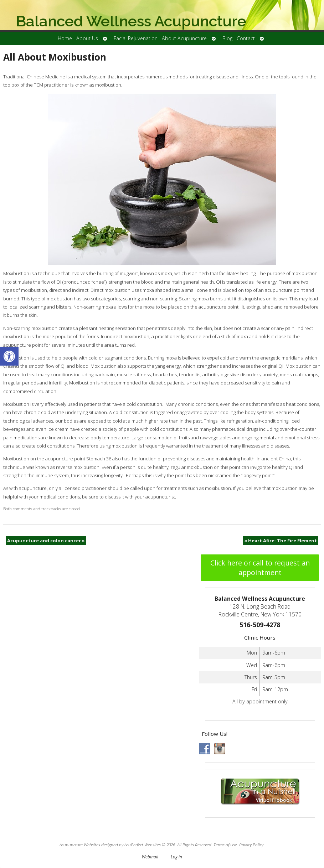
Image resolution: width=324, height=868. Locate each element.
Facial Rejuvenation (136, 38)
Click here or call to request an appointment (260, 568)
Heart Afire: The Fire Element (281, 541)
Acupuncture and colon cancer (46, 541)
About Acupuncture (184, 38)
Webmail (150, 857)
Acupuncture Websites (80, 844)
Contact (246, 38)
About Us (87, 38)
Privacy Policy (251, 844)
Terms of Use (225, 844)
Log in (176, 857)
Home (65, 38)
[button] (9, 356)
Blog (227, 38)
